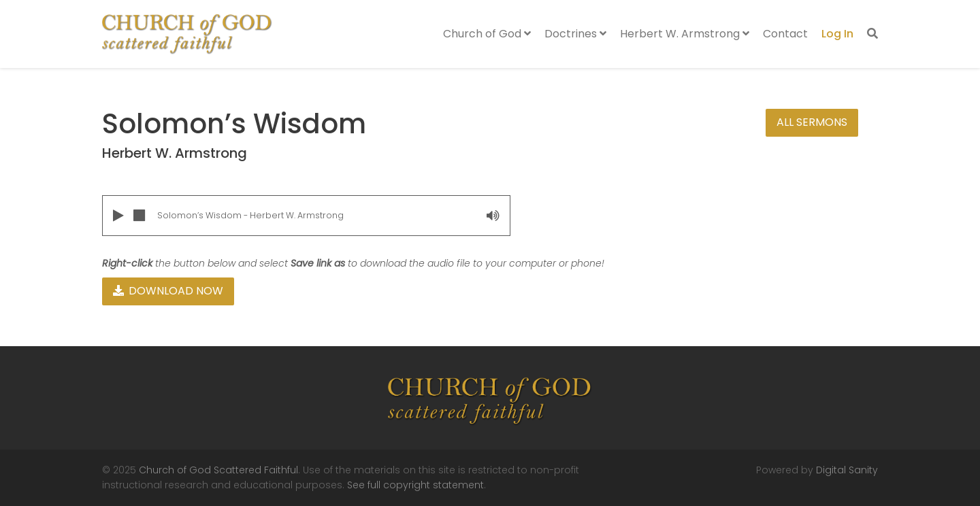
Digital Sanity (847, 470)
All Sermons (812, 122)
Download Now (168, 291)
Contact (785, 34)
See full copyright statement (415, 485)
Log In (837, 34)
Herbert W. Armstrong (685, 34)
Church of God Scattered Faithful (218, 470)
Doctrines (575, 34)
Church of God (487, 34)
